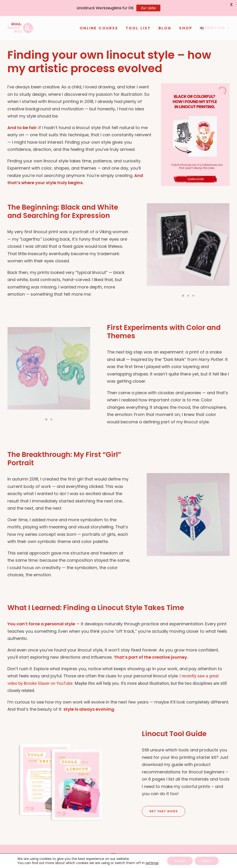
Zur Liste (148, 8)
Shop (186, 28)
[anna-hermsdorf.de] (20, 28)
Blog (165, 28)
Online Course (99, 28)
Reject (207, 861)
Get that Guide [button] (164, 811)
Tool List (138, 28)
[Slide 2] (188, 296)
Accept (180, 861)
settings (152, 863)
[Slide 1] (183, 296)
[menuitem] (100, 28)
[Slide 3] (193, 296)
